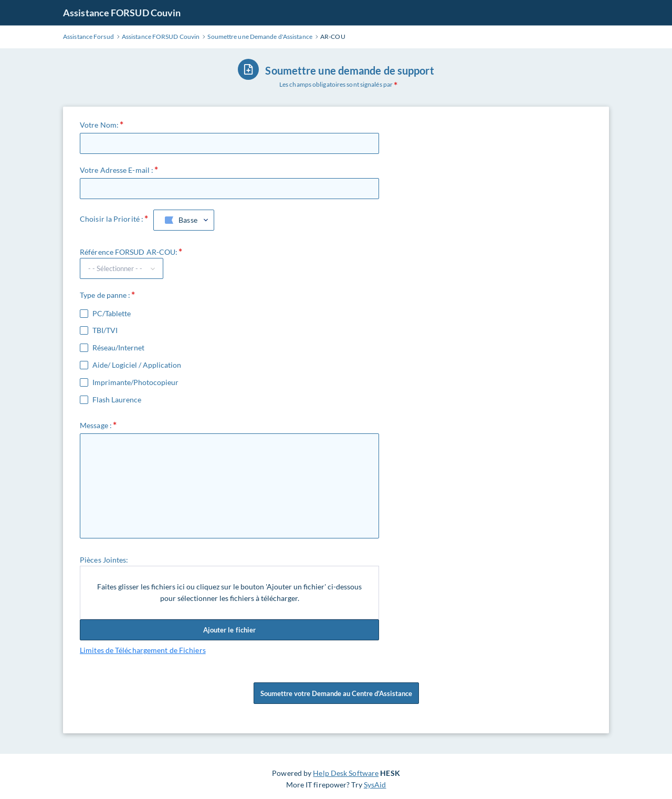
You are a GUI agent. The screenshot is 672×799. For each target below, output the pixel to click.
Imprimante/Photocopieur (135, 382)
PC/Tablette (112, 314)
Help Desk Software (346, 773)
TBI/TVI (105, 330)
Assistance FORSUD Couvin (122, 13)
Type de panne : (105, 295)
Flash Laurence (117, 400)
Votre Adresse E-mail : (117, 170)
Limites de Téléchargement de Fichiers (143, 650)
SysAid (375, 785)
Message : (96, 425)
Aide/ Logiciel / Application (137, 365)
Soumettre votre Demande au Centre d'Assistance (336, 697)
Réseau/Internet (118, 348)
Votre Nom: (99, 125)
